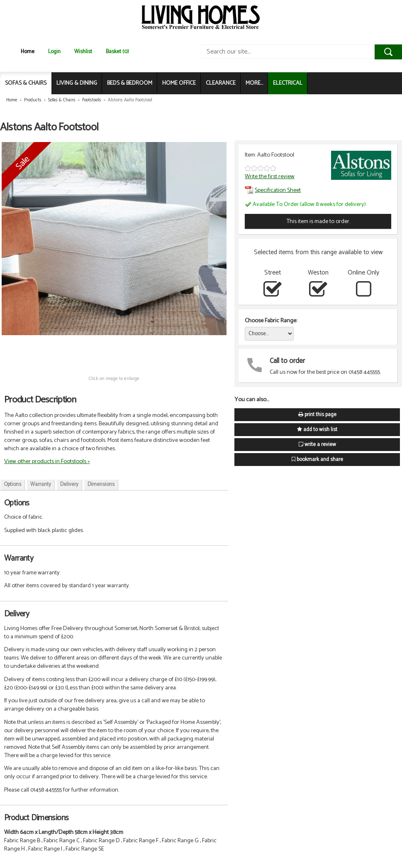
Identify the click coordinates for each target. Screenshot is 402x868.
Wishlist (83, 52)
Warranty (41, 484)
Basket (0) (117, 52)
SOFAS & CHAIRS (26, 83)
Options (12, 484)
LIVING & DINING (77, 83)
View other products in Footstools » (47, 461)
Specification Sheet (273, 190)
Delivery (69, 484)
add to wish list (317, 430)
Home (28, 52)
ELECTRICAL (288, 83)
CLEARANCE (221, 83)
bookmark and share (317, 460)
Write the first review (270, 177)
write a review (317, 445)
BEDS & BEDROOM (130, 83)
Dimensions (101, 484)
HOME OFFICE (179, 83)
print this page (317, 415)
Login (54, 52)
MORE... (254, 83)
